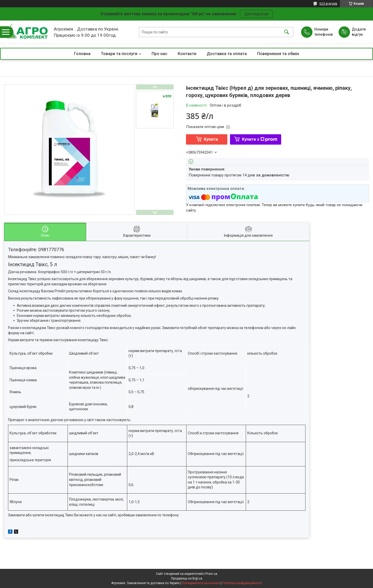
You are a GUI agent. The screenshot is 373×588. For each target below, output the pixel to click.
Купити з (260, 139)
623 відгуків (328, 4)
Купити (211, 139)
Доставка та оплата (227, 54)
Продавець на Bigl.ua (187, 578)
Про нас (159, 54)
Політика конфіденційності (242, 583)
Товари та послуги (119, 54)
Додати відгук (359, 32)
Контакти (187, 54)
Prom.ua (211, 574)
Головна (82, 54)
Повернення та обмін (278, 54)
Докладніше (256, 14)
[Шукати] (287, 32)
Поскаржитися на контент (201, 583)
